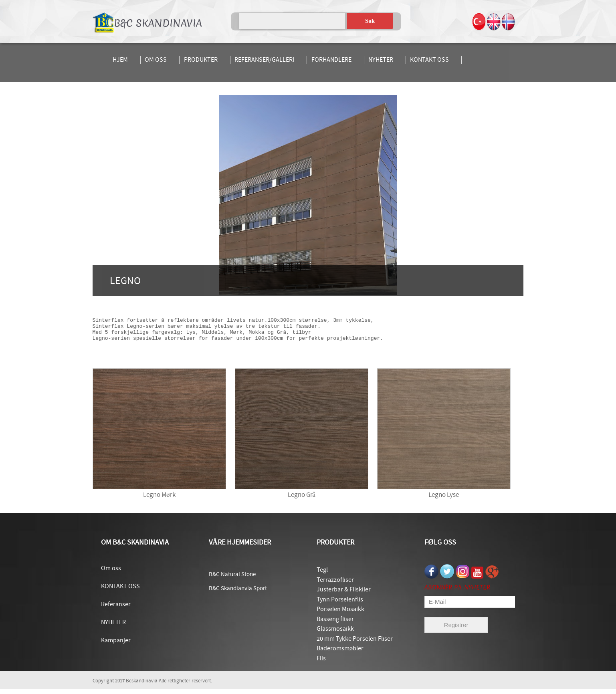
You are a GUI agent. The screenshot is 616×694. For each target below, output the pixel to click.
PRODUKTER (201, 60)
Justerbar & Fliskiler (344, 594)
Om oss (111, 573)
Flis (321, 663)
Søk (370, 21)
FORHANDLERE (331, 60)
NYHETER (381, 60)
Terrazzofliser (335, 585)
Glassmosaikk (335, 633)
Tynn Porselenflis (340, 604)
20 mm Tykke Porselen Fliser (355, 644)
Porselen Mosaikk (340, 614)
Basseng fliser (335, 624)
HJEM (120, 60)
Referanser (116, 609)
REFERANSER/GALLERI (264, 60)
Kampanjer (116, 645)
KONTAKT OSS (429, 60)
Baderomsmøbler (340, 653)
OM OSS (156, 60)
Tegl (322, 575)
